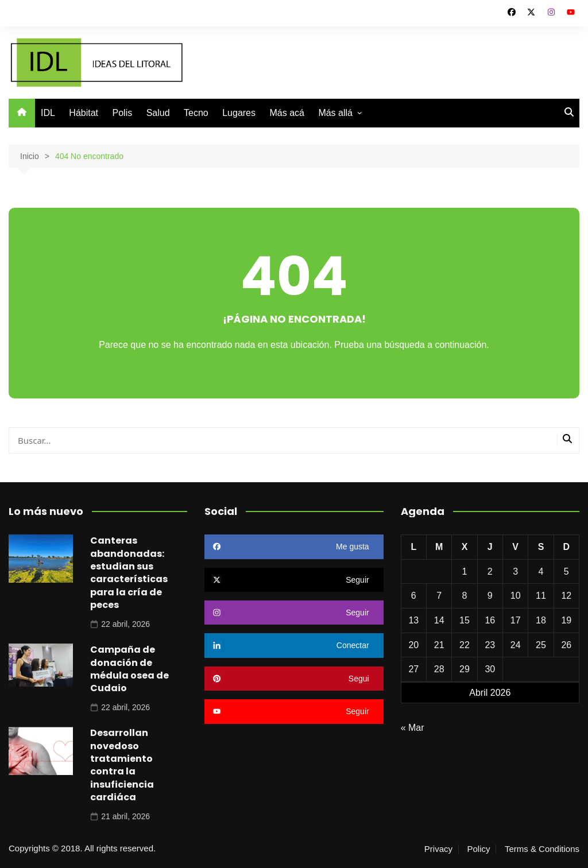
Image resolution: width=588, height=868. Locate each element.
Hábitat (84, 113)
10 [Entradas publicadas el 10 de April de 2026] (516, 596)
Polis (123, 113)
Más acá (287, 113)
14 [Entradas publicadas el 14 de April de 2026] (439, 620)
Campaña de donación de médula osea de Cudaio (129, 669)
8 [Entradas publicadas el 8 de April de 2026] (465, 596)
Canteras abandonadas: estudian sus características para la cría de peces (129, 573)
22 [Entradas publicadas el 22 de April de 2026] (465, 645)
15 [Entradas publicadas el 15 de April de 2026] (465, 620)
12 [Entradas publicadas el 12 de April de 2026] (566, 596)
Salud (158, 113)
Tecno (196, 113)
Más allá (335, 113)
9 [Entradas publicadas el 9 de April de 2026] (490, 596)
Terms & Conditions (542, 849)
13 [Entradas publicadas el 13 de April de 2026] (413, 620)
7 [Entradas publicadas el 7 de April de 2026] (439, 596)
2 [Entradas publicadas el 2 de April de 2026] (490, 571)
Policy (478, 849)
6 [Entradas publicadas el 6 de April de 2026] (414, 596)
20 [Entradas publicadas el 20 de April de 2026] (413, 645)
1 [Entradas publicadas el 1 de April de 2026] (465, 571)
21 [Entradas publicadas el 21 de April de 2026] (439, 645)
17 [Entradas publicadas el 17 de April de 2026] (516, 620)
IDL (48, 113)
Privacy (438, 849)
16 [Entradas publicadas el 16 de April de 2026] (490, 620)
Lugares (239, 113)
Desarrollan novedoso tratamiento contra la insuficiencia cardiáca (122, 765)
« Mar (413, 728)
